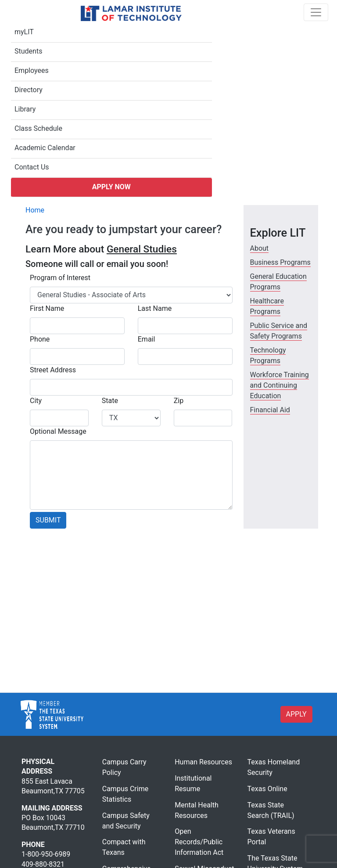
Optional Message (58, 431)
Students (28, 51)
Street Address (53, 370)
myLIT (24, 32)
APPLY (296, 714)
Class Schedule (38, 128)
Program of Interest (60, 278)
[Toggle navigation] (316, 12)
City (36, 401)
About (260, 248)
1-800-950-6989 (46, 854)
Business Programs (280, 262)
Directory (29, 90)
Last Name (155, 308)
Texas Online (267, 789)
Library (25, 109)
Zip (179, 401)
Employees (32, 70)
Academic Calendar (45, 148)
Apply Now (111, 187)
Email (147, 339)
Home (35, 210)
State (110, 401)
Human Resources (203, 762)
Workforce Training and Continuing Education (280, 385)
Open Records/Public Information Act (199, 842)
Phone (40, 339)
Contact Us (32, 167)
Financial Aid (270, 410)
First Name (47, 308)
